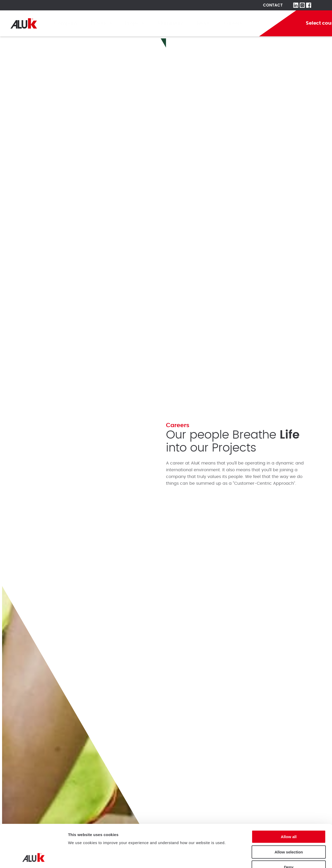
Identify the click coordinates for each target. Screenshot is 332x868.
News (204, 23)
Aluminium (170, 23)
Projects (135, 23)
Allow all (289, 797)
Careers (233, 23)
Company (66, 23)
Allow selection (289, 812)
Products (101, 23)
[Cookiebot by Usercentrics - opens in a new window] (34, 858)
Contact (273, 5)
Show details (80, 858)
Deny (289, 827)
